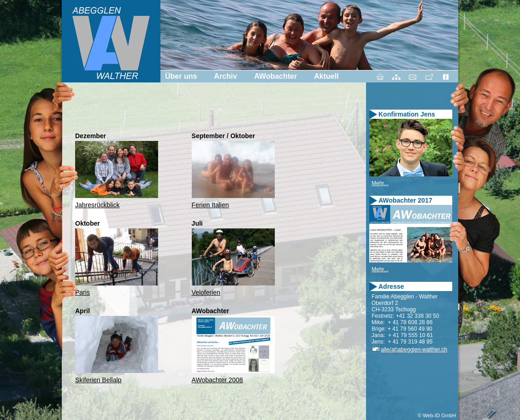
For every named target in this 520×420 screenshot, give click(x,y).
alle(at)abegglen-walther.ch (409, 350)
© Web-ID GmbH (437, 415)
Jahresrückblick (97, 205)
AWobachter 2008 (217, 380)
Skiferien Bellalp (98, 380)
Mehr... (380, 183)
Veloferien (206, 292)
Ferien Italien (210, 205)
